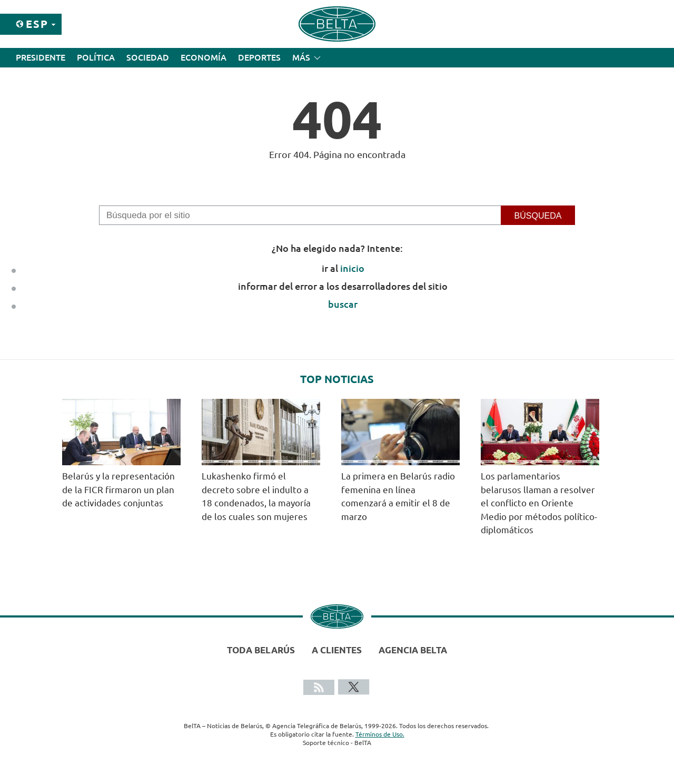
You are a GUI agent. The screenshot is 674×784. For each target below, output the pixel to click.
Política (96, 57)
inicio (352, 268)
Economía (204, 57)
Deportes (259, 57)
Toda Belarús (261, 650)
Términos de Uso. (380, 734)
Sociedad (148, 57)
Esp (37, 24)
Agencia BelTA (413, 650)
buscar (343, 304)
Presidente (41, 57)
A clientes (337, 650)
